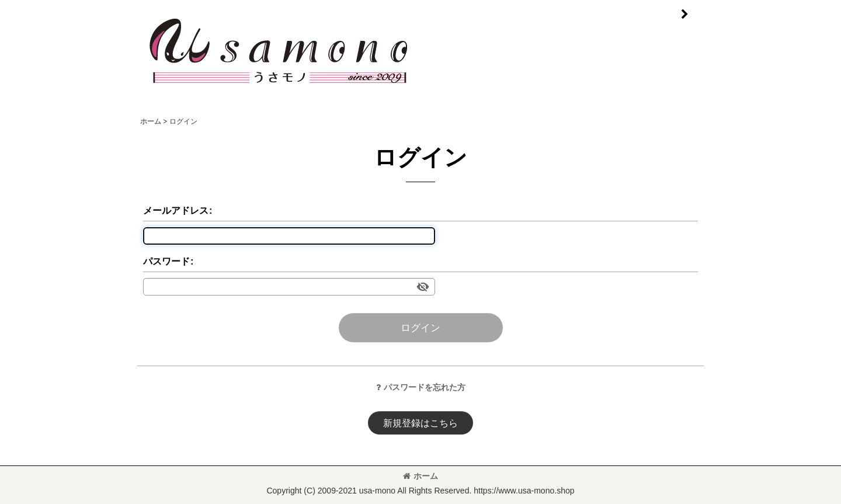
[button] (684, 15)
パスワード (166, 261)
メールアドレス (176, 210)
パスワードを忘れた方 (421, 387)
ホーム (420, 476)
